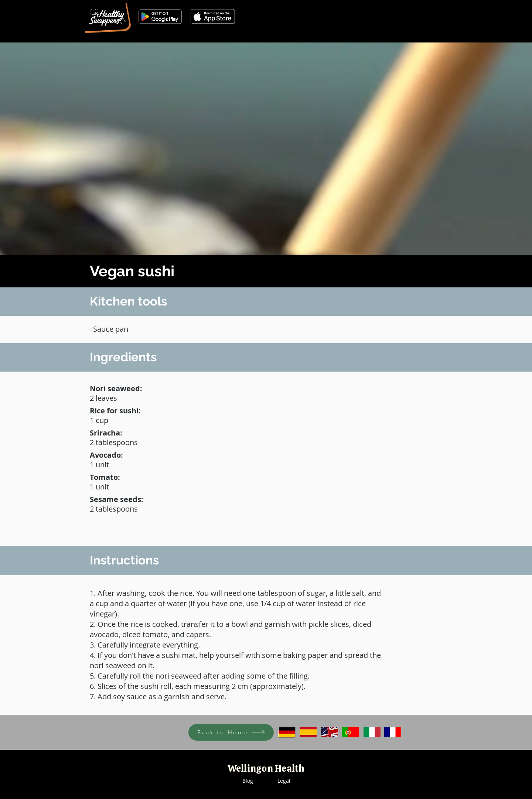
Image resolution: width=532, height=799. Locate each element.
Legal (284, 781)
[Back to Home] (231, 732)
